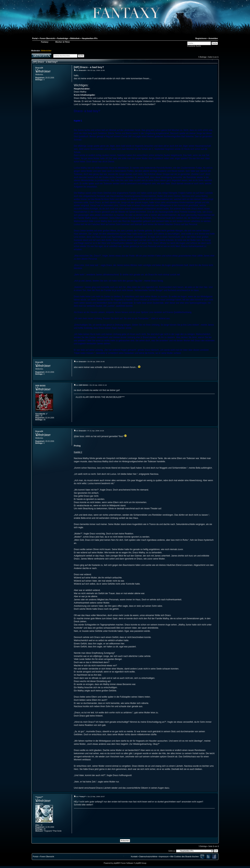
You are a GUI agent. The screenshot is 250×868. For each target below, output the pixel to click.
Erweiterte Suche (194, 46)
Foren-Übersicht (47, 857)
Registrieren (201, 38)
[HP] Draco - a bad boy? (45, 62)
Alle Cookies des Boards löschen (185, 857)
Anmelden (213, 38)
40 (45, 829)
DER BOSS (40, 386)
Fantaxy (45, 42)
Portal (35, 857)
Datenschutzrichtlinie (148, 857)
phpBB (116, 863)
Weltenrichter (46, 51)
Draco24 (39, 68)
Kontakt (134, 857)
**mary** (39, 797)
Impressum (164, 857)
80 (45, 420)
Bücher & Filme (63, 42)
